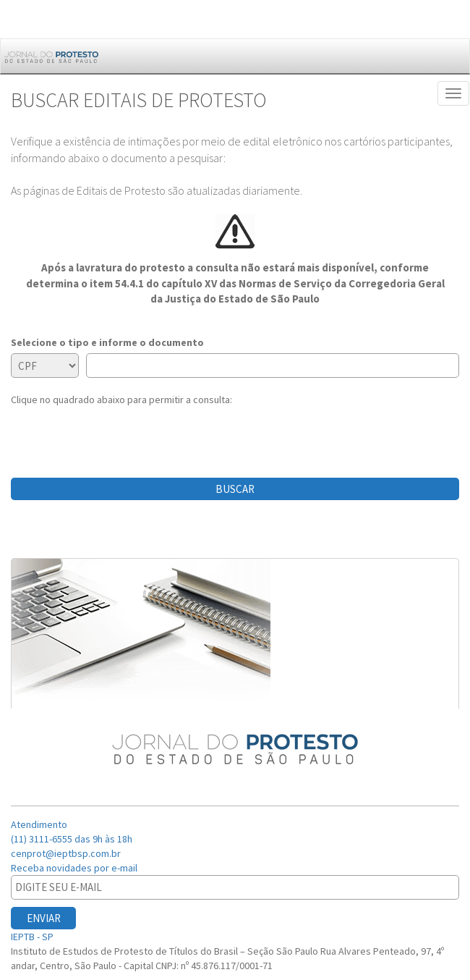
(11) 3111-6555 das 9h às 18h (72, 839)
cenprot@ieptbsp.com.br (66, 853)
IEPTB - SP (33, 937)
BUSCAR (235, 489)
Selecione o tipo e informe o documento (107, 342)
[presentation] (121, 435)
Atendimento (40, 824)
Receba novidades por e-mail (75, 868)
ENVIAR (44, 918)
